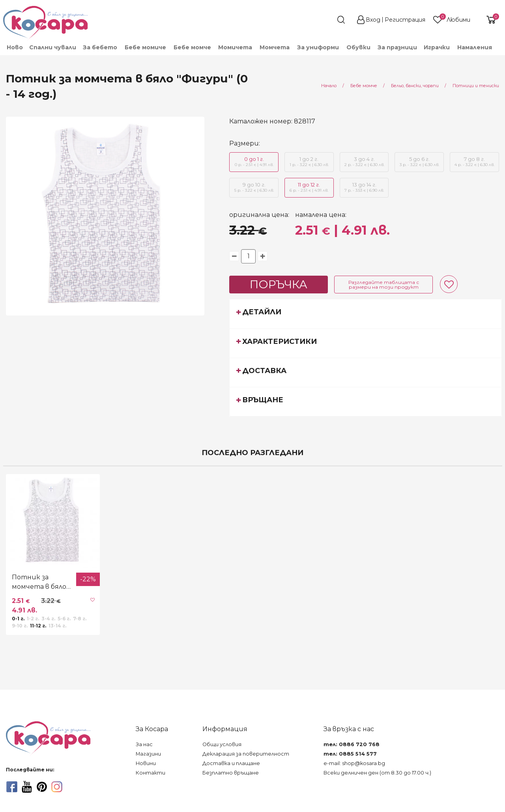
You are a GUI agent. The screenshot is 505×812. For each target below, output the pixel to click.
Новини (146, 763)
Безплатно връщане (231, 773)
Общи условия (222, 744)
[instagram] (57, 787)
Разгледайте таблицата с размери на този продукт (384, 285)
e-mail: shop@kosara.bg (354, 763)
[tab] (366, 314)
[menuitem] (14, 47)
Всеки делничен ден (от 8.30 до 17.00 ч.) (377, 773)
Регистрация (405, 20)
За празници (397, 47)
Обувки (358, 47)
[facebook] (12, 787)
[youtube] (27, 787)
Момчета (275, 47)
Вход (373, 20)
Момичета (235, 47)
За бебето (100, 47)
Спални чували (53, 47)
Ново (15, 47)
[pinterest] (42, 787)
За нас (144, 744)
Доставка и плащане (231, 763)
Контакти (151, 773)
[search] (327, 20)
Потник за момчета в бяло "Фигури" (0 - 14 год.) (39, 582)
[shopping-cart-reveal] (488, 20)
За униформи (318, 47)
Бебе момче (192, 47)
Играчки (437, 47)
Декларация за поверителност (246, 754)
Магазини (148, 754)
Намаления (475, 47)
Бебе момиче (145, 47)
